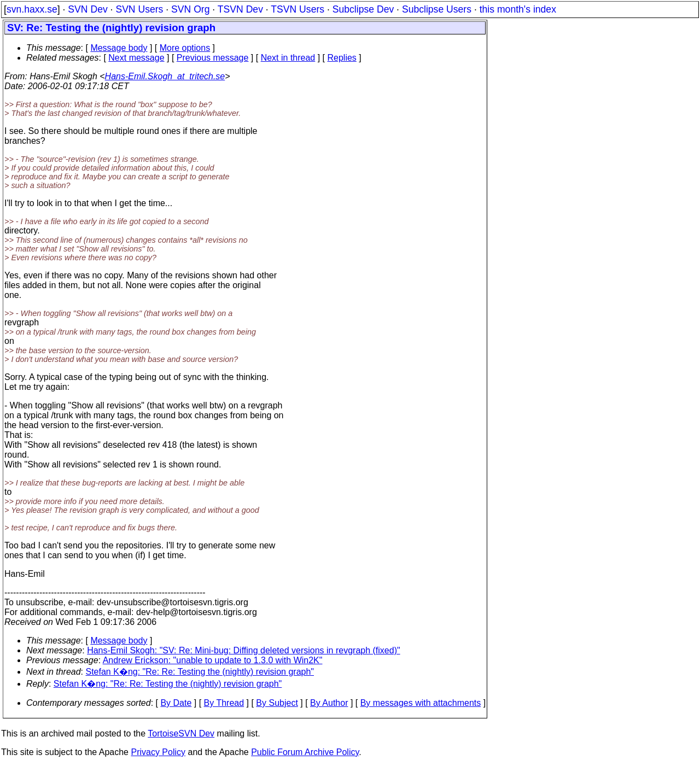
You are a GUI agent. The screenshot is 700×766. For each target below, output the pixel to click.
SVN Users (139, 9)
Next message (136, 58)
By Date (176, 703)
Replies (342, 58)
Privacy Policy (158, 752)
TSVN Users (297, 9)
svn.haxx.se (32, 9)
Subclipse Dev (363, 9)
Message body (119, 48)
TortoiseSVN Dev (181, 733)
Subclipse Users (437, 9)
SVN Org (190, 9)
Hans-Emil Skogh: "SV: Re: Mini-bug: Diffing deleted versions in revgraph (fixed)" (244, 650)
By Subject (277, 703)
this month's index (518, 9)
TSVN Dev (240, 9)
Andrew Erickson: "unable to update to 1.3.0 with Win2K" (213, 660)
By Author (329, 703)
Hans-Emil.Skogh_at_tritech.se (165, 76)
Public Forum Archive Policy (305, 752)
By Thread (224, 703)
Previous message (213, 58)
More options (185, 48)
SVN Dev (87, 9)
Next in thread (288, 58)
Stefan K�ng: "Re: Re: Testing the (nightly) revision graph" (200, 672)
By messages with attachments (421, 703)
